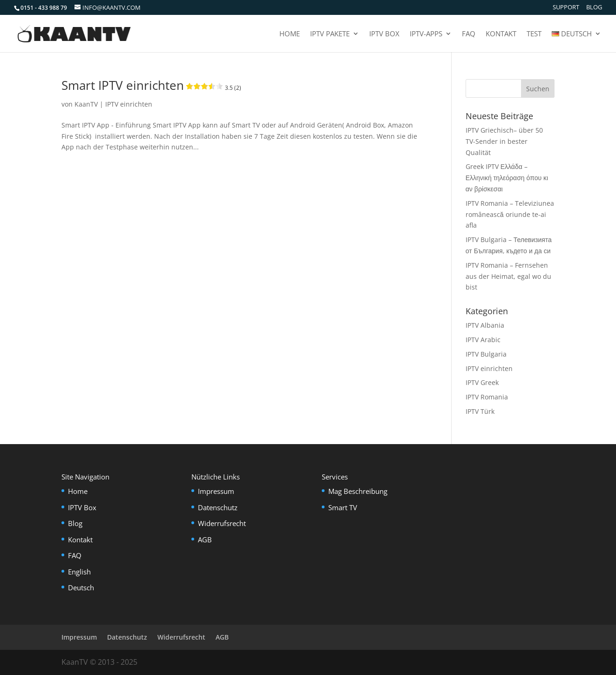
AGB (205, 540)
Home (290, 34)
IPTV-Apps (426, 34)
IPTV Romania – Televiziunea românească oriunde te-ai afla (510, 214)
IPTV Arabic (483, 340)
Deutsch (81, 587)
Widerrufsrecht (222, 523)
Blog (594, 8)
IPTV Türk (480, 411)
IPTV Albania (485, 325)
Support (566, 8)
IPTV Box (384, 34)
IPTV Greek (482, 382)
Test (534, 34)
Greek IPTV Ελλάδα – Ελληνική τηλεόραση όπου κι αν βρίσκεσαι (507, 178)
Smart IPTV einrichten (151, 85)
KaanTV (86, 104)
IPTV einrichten (129, 104)
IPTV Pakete (330, 34)
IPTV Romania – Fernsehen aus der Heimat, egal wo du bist (508, 276)
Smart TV (343, 507)
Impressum (216, 491)
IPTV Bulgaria (486, 354)
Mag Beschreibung (358, 491)
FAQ (469, 34)
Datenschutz (218, 507)
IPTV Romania (487, 397)
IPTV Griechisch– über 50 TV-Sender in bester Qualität (504, 141)
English (79, 572)
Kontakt (501, 34)
